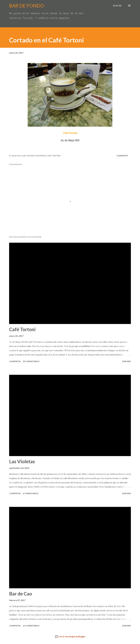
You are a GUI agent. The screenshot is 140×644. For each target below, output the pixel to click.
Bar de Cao (21, 594)
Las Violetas (22, 461)
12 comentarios (31, 626)
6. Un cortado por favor (33, 156)
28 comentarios (31, 361)
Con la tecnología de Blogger (70, 637)
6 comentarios (31, 493)
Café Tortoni (54, 156)
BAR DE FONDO (27, 6)
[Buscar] (117, 6)
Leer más (127, 361)
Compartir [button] (122, 156)
